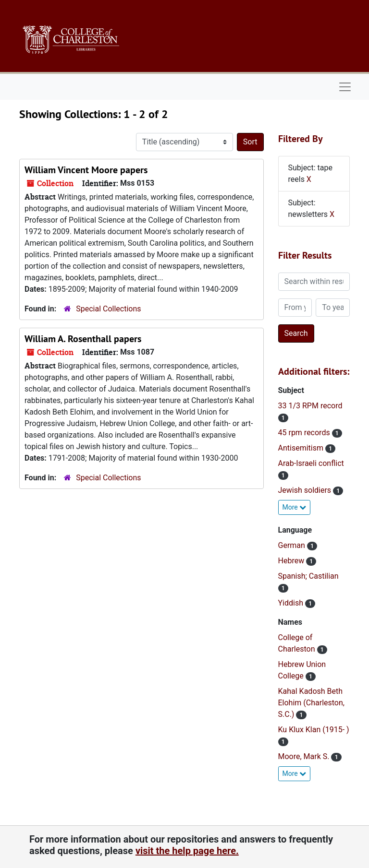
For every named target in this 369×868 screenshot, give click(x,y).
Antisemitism (302, 448)
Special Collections (108, 309)
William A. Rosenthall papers (83, 339)
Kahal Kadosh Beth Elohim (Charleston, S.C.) (311, 703)
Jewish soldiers (306, 490)
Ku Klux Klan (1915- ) (314, 730)
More (295, 507)
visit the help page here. (187, 851)
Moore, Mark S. (305, 756)
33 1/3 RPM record (310, 406)
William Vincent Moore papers (86, 170)
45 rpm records (305, 433)
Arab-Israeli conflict (311, 463)
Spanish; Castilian (308, 576)
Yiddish (292, 603)
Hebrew (292, 561)
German (293, 545)
